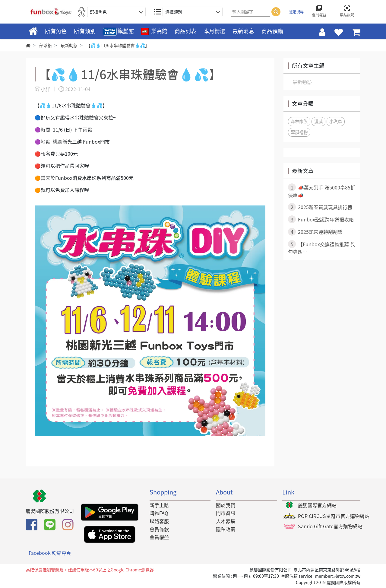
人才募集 (226, 521)
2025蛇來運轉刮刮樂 (315, 232)
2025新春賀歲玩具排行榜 (320, 207)
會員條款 (159, 529)
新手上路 (159, 505)
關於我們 (226, 505)
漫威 (318, 121)
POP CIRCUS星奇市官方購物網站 (334, 516)
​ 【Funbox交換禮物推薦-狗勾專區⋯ (322, 248)
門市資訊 (226, 513)
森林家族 (299, 121)
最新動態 (302, 82)
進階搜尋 (296, 12)
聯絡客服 (159, 521)
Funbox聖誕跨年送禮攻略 (321, 219)
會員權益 (159, 537)
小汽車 (336, 121)
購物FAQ (159, 513)
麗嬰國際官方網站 (317, 505)
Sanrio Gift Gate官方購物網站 (330, 526)
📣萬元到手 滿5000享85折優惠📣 (322, 191)
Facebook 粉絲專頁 (50, 553)
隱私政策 (226, 529)
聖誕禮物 (299, 132)
